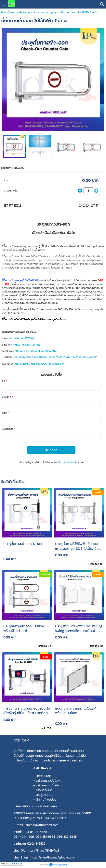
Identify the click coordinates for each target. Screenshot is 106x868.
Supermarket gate (45, 12)
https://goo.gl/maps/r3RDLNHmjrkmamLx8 (39, 364)
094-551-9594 (40, 357)
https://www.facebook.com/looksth (35, 351)
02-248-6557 (90, 357)
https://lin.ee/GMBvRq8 (27, 345)
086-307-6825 (57, 357)
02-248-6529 (74, 357)
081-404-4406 (23, 357)
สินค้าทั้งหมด (8, 12)
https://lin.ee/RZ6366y (22, 338)
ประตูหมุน (24, 12)
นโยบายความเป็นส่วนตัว (67, 462)
